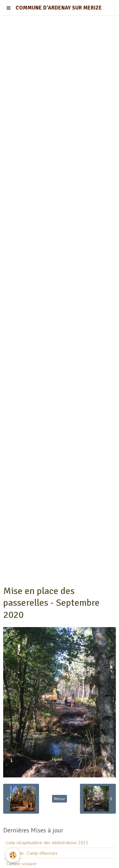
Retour (60, 799)
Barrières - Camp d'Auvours (32, 853)
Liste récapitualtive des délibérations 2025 (47, 843)
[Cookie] (13, 855)
